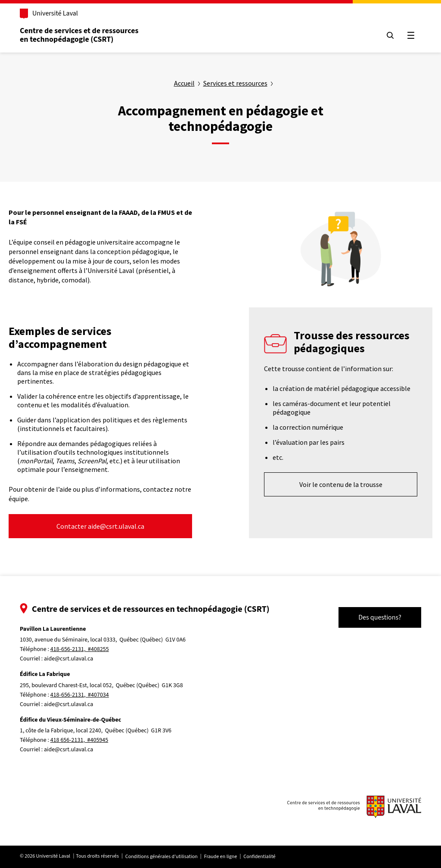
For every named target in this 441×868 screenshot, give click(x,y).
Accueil (184, 83)
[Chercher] (390, 35)
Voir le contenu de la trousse (341, 484)
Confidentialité (259, 857)
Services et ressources (235, 83)
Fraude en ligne (221, 857)
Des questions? (380, 617)
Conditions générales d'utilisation (161, 857)
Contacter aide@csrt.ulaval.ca (100, 526)
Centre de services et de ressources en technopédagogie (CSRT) (79, 35)
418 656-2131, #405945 (79, 740)
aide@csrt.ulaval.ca (68, 659)
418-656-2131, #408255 (80, 649)
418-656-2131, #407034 (80, 695)
